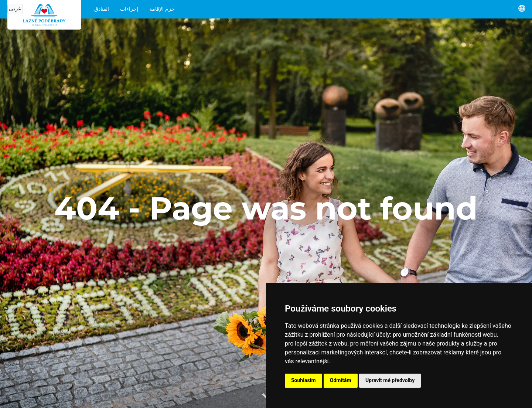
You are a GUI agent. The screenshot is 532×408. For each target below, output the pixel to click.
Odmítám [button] (341, 380)
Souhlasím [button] (303, 380)
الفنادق (102, 9)
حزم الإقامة (162, 9)
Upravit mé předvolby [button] (390, 380)
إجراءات (129, 9)
